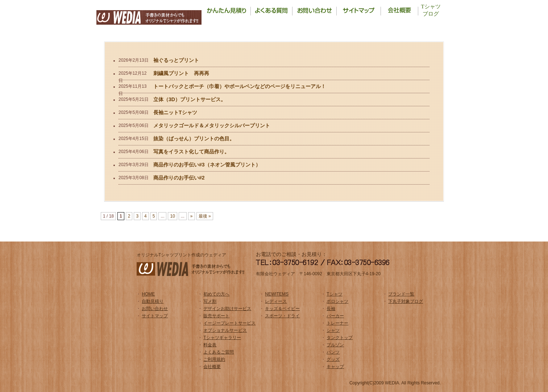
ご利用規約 (214, 359)
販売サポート (216, 316)
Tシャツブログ (431, 10)
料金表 (210, 345)
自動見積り (153, 301)
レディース (276, 301)
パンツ (333, 352)
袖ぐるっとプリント (176, 60)
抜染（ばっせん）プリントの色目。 (194, 139)
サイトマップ (155, 316)
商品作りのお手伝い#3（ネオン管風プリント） (207, 165)
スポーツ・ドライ (282, 316)
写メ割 (210, 301)
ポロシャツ (337, 301)
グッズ (333, 359)
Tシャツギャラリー (222, 338)
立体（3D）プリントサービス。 (190, 99)
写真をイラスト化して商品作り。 (191, 152)
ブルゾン (335, 345)
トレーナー (337, 323)
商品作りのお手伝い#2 (179, 178)
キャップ (335, 367)
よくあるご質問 (219, 352)
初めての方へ (216, 294)
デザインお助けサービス (227, 309)
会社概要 (212, 367)
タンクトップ (340, 338)
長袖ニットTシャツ (175, 112)
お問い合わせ (155, 309)
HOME (148, 294)
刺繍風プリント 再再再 (181, 73)
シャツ (333, 330)
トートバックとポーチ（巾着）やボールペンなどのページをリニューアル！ (240, 86)
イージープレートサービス (229, 323)
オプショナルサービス (225, 330)
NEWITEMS (277, 294)
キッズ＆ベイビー (282, 309)
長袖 (331, 309)
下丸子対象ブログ (406, 301)
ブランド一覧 (401, 294)
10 (172, 216)
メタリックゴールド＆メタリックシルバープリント (212, 125)
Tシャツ (334, 294)
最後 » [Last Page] (205, 216)
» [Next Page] (192, 216)
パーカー (335, 316)
